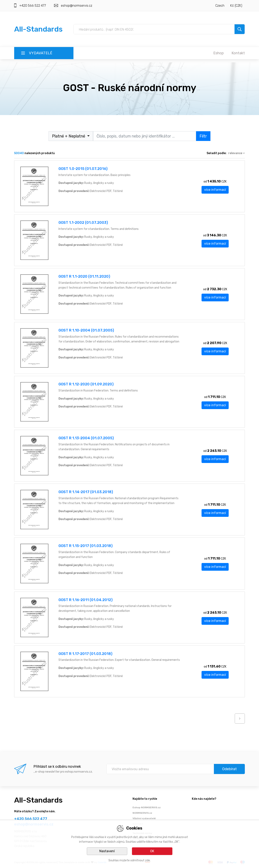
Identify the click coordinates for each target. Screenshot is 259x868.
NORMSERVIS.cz (142, 813)
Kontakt (238, 53)
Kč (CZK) (236, 6)
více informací (215, 190)
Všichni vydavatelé (144, 818)
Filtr (203, 136)
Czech (220, 6)
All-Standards (38, 29)
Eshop (219, 53)
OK (152, 851)
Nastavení (107, 851)
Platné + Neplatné (69, 136)
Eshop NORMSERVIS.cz (147, 807)
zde (148, 860)
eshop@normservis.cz (77, 6)
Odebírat (229, 769)
